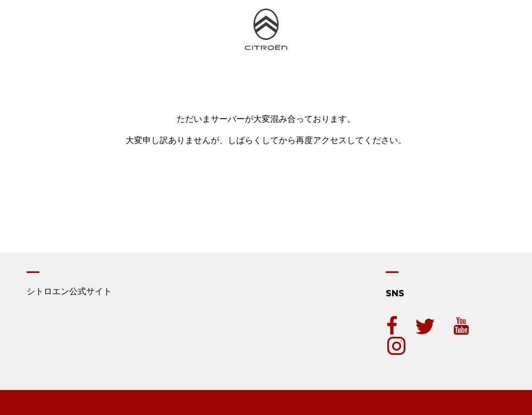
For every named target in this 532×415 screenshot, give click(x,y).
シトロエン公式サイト (69, 291)
